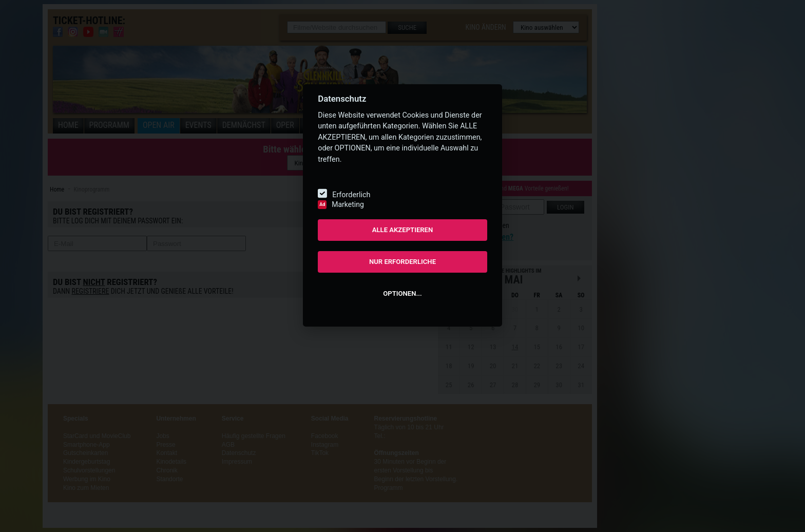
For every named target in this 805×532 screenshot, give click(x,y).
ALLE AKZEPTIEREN (403, 230)
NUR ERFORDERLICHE (402, 262)
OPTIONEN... (402, 293)
